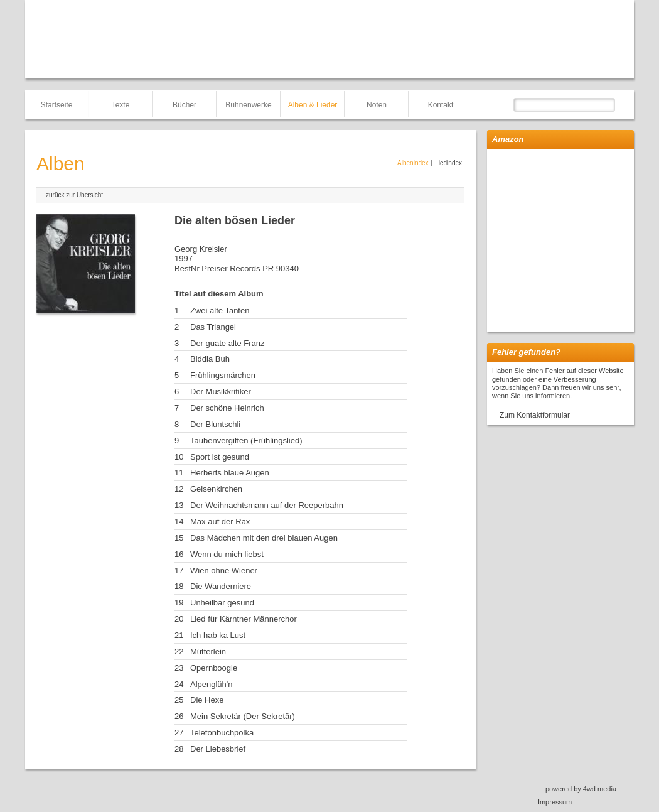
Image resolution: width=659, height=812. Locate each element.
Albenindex (413, 163)
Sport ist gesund (220, 457)
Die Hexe (207, 700)
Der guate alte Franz (228, 343)
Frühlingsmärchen (223, 375)
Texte (121, 105)
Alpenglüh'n (212, 684)
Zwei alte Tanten (220, 311)
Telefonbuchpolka (222, 733)
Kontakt (441, 105)
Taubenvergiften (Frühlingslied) (246, 441)
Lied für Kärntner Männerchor (244, 619)
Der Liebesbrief (218, 749)
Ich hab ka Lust (218, 635)
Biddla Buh (210, 359)
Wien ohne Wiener (224, 571)
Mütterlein (208, 652)
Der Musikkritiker (221, 392)
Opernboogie (214, 668)
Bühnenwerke (248, 105)
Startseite (57, 105)
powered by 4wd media (581, 789)
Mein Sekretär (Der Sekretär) (243, 716)
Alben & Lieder (313, 105)
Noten (377, 105)
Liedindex (448, 163)
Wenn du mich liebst (227, 554)
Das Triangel (213, 327)
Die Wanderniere (221, 586)
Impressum (555, 802)
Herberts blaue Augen (230, 473)
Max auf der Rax (220, 522)
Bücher (185, 105)
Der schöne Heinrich (227, 408)
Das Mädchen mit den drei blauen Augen (264, 538)
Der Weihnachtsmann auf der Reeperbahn (267, 505)
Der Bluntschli (215, 424)
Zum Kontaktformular (535, 415)
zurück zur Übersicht (74, 195)
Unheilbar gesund (222, 603)
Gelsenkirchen (216, 489)
